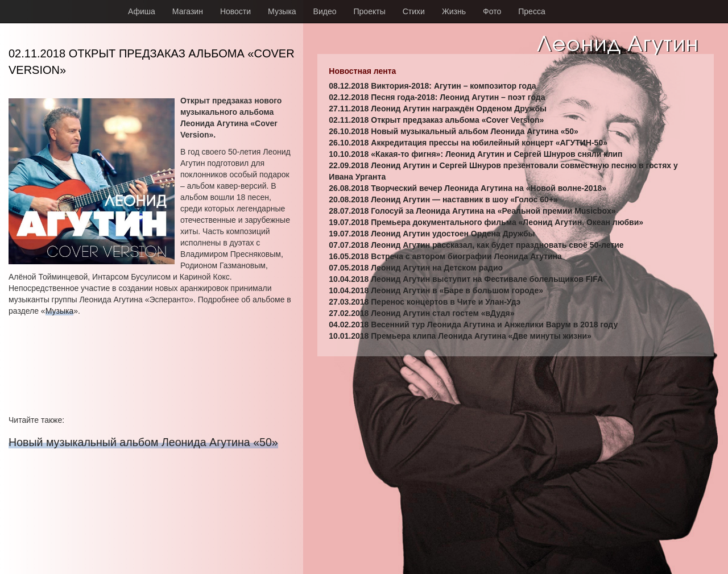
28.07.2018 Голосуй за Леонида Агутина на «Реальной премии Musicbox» (472, 211)
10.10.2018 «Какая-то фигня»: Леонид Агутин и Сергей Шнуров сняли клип (475, 154)
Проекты (370, 11)
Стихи (414, 11)
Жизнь (454, 11)
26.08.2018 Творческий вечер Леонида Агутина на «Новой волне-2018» (468, 188)
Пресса (531, 11)
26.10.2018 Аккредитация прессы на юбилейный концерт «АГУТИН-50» (468, 143)
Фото (492, 11)
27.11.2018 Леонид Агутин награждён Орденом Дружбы (438, 109)
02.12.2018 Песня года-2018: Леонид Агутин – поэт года (437, 97)
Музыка (282, 11)
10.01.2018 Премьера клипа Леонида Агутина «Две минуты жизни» (460, 336)
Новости (235, 11)
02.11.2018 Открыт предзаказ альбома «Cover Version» (436, 120)
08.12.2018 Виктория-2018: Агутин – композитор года (432, 86)
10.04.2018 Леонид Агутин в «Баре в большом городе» (436, 290)
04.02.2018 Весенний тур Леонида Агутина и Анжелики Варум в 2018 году (473, 325)
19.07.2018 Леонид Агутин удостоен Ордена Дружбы (432, 234)
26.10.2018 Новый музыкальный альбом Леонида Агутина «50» (454, 131)
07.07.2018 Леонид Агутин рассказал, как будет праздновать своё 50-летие (476, 245)
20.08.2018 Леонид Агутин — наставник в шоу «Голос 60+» (443, 199)
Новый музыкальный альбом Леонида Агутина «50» (143, 442)
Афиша (142, 11)
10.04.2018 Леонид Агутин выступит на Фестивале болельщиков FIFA (466, 279)
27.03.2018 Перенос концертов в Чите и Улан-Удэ (425, 302)
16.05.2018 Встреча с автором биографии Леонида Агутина (445, 256)
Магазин (188, 11)
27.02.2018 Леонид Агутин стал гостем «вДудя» (421, 313)
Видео (325, 11)
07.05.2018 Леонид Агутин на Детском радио (416, 268)
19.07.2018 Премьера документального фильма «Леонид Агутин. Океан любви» (486, 222)
